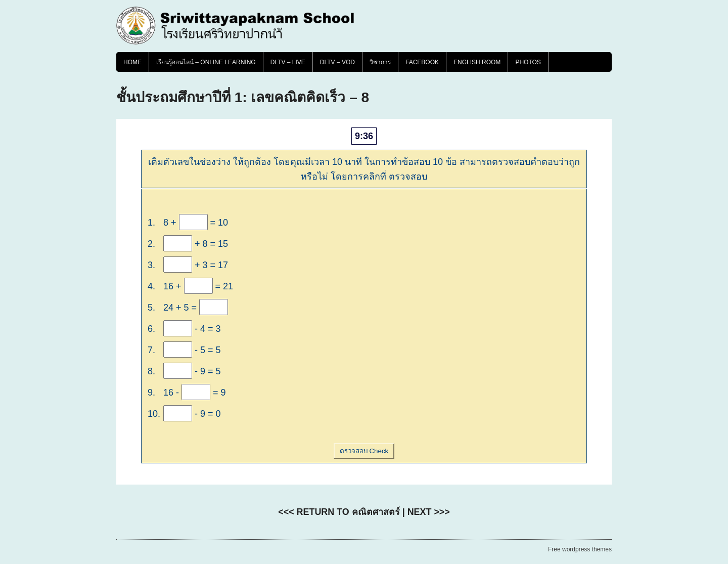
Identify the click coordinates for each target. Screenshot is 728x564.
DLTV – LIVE (288, 62)
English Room (477, 62)
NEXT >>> (429, 512)
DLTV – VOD (337, 62)
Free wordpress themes (580, 549)
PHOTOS (528, 62)
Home (132, 62)
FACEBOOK (422, 62)
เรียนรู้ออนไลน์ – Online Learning (206, 62)
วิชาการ (380, 62)
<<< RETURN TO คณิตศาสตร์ (339, 512)
